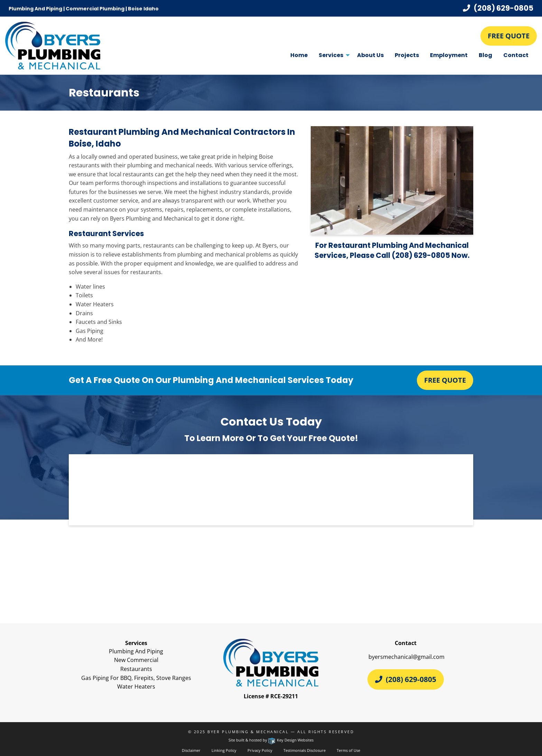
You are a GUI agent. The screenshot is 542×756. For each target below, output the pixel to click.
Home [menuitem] (299, 55)
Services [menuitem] (331, 55)
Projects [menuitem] (407, 55)
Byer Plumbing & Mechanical (248, 732)
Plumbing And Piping (136, 651)
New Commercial (136, 660)
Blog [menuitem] (485, 55)
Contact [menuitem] (516, 55)
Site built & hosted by (271, 740)
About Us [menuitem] (370, 55)
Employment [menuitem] (449, 55)
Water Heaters (136, 687)
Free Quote (509, 36)
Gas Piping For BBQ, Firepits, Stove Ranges (136, 678)
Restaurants (136, 669)
